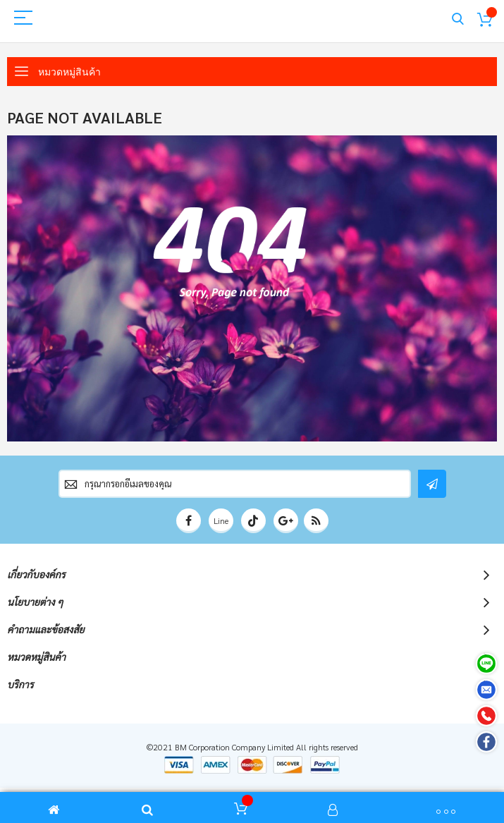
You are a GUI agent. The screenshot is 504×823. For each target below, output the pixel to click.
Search (458, 19)
